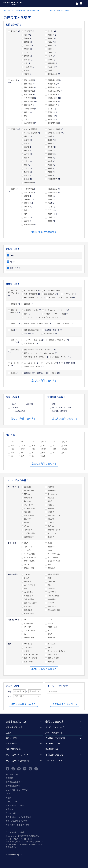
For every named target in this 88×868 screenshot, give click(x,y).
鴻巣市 (50, 158)
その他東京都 (52, 74)
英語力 (50, 634)
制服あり (51, 512)
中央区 (50, 31)
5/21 (33, 446)
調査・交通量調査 (31, 294)
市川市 (50, 196)
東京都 (13, 31)
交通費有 (51, 509)
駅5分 (50, 578)
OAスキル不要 (29, 509)
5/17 (54, 442)
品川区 (50, 38)
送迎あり (51, 537)
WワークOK (52, 533)
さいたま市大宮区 (54, 129)
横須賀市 (51, 112)
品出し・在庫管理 (63, 324)
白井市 (50, 207)
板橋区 (50, 49)
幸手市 (50, 147)
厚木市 (50, 109)
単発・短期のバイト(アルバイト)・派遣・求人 (42, 11)
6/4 (54, 453)
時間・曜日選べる (54, 530)
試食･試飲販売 (49, 294)
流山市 (27, 210)
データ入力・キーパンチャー (55, 310)
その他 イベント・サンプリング (60, 298)
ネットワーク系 (30, 631)
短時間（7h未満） (54, 561)
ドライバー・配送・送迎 (33, 340)
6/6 (12, 456)
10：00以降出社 (54, 554)
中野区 (50, 60)
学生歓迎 (51, 498)
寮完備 (27, 523)
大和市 (27, 120)
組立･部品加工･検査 (31, 330)
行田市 (27, 140)
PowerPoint (29, 624)
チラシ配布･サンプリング (33, 298)
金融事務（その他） (31, 310)
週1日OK (51, 526)
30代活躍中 (28, 592)
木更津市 (51, 214)
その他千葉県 (29, 225)
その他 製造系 (49, 334)
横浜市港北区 (29, 80)
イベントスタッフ (31, 291)
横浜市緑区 (28, 95)
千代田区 (27, 31)
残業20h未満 (29, 568)
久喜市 (50, 172)
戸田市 (50, 165)
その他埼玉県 (29, 183)
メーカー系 (28, 648)
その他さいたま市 (54, 133)
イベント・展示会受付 (52, 291)
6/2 (33, 453)
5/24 (65, 446)
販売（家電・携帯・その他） (35, 357)
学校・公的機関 (53, 575)
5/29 (55, 449)
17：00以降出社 (30, 558)
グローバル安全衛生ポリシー (18, 821)
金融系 (27, 651)
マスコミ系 (28, 644)
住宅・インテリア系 (31, 655)
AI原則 (8, 798)
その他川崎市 (29, 109)
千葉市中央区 (29, 189)
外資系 (27, 578)
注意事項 (9, 810)
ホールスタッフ (30, 363)
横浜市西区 (28, 84)
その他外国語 (29, 638)
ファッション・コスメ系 (56, 651)
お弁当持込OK (29, 585)
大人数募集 (28, 498)
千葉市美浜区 (52, 189)
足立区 (27, 56)
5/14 (23, 442)
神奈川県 (14, 80)
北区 (26, 63)
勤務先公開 (28, 610)
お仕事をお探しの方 (16, 722)
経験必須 (51, 487)
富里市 (50, 221)
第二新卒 (27, 501)
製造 (12, 330)
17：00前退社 (29, 561)
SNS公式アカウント (54, 761)
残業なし (51, 565)
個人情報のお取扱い (14, 782)
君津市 (27, 214)
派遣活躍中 (52, 599)
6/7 (23, 456)
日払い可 (51, 519)
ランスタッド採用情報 (17, 761)
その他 (13, 373)
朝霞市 (50, 169)
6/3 (44, 453)
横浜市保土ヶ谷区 (54, 91)
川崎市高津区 (52, 102)
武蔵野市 (27, 71)
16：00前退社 (53, 558)
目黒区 (27, 42)
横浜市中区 (52, 84)
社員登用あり (29, 614)
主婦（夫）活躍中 (31, 603)
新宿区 (50, 35)
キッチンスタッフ (50, 363)
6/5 (65, 453)
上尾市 (27, 161)
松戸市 (50, 200)
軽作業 (13, 324)
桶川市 (27, 172)
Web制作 (27, 627)
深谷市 (50, 144)
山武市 (27, 221)
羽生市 (27, 158)
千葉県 (13, 189)
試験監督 (14, 304)
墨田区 (50, 46)
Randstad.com (12, 775)
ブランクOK (29, 505)
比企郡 (27, 179)
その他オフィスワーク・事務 (54, 314)
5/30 (65, 449)
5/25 (12, 449)
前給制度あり (29, 537)
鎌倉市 (27, 116)
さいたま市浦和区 (31, 129)
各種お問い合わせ (55, 755)
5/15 (33, 442)
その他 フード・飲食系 (32, 367)
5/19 (12, 446)
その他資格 (52, 638)
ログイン (77, 4)
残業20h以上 (52, 568)
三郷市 (27, 176)
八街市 (50, 218)
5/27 (33, 449)
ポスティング (69, 294)
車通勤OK (28, 582)
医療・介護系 (29, 662)
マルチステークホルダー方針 (18, 825)
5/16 (44, 442)
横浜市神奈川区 (53, 80)
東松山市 (51, 154)
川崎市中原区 (29, 102)
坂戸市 (50, 176)
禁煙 (49, 585)
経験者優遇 (52, 491)
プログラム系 (52, 627)
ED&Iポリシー (11, 802)
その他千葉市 (52, 193)
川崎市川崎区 (52, 98)
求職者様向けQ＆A (14, 749)
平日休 (50, 550)
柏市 (49, 203)
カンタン (51, 523)
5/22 (44, 446)
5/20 (23, 446)
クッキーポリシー (13, 814)
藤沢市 (27, 112)
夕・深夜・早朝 (30, 533)
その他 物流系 (29, 344)
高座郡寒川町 (29, 123)
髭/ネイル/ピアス (54, 516)
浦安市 (27, 196)
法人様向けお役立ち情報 (55, 738)
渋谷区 (27, 38)
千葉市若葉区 (29, 193)
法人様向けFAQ (52, 749)
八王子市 (51, 67)
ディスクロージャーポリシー (18, 790)
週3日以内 (28, 547)
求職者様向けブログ (14, 744)
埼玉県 (13, 129)
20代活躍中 (52, 589)
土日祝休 (27, 550)
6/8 (33, 456)
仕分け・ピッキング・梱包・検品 (36, 324)
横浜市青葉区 (52, 95)
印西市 (27, 218)
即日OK (27, 494)
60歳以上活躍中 (53, 596)
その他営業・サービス (59, 357)
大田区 (50, 42)
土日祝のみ (52, 547)
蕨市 (26, 165)
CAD (26, 634)
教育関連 (51, 662)
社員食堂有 (52, 582)
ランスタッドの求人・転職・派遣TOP (15, 11)
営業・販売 (15, 350)
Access (50, 624)
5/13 (12, 442)
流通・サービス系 (31, 658)
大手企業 (27, 575)
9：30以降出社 (30, 554)
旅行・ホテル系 (53, 658)
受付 (26, 314)
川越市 (50, 151)
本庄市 (27, 154)
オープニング (52, 494)
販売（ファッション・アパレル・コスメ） (39, 353)
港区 (26, 35)
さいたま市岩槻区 (31, 133)
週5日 (26, 543)
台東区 (50, 53)
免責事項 (9, 778)
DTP (49, 631)
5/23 (55, 446)
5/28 (44, 449)
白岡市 (27, 151)
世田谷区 (27, 60)
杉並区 (50, 56)
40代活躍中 (52, 592)
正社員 (9, 733)
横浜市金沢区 (52, 87)
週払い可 (27, 519)
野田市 (27, 207)
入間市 (27, 169)
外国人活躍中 (29, 599)
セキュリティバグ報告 (15, 806)
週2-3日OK (28, 530)
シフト (27, 565)
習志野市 (27, 200)
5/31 (12, 453)
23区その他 (28, 67)
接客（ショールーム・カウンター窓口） (39, 350)
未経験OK (28, 487)
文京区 (27, 53)
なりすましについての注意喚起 (19, 817)
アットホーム (52, 603)
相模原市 (51, 116)
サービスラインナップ (55, 727)
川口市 (50, 136)
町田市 (27, 74)
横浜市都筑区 (29, 91)
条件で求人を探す (63, 11)
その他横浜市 (29, 98)
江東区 (27, 46)
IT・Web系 (52, 644)
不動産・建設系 (53, 655)
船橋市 (27, 203)
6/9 (44, 456)
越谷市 (50, 161)
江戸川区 (51, 63)
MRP (8, 794)
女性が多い (28, 607)
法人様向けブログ (53, 744)
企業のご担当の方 (55, 722)
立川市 (50, 71)
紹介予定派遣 (29, 491)
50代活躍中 (28, 596)
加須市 (50, 140)
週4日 (50, 543)
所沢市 (27, 136)
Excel (50, 620)
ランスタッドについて (17, 755)
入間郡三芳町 (52, 179)
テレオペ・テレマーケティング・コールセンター (42, 317)
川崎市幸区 (28, 105)
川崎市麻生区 (52, 105)
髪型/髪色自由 (29, 516)
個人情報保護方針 (13, 786)
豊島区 (27, 49)
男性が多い (52, 607)
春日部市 (27, 144)
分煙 (26, 589)
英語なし (51, 505)
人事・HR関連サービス (55, 733)
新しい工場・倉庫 (54, 610)
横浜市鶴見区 (29, 87)
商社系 (50, 648)
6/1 (22, 453)
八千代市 (51, 210)
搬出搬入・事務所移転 (57, 340)
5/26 (23, 449)
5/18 (65, 442)
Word (26, 620)
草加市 (27, 147)
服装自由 (27, 512)
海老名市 (51, 120)
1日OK (27, 526)
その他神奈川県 (53, 123)
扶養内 (50, 501)
